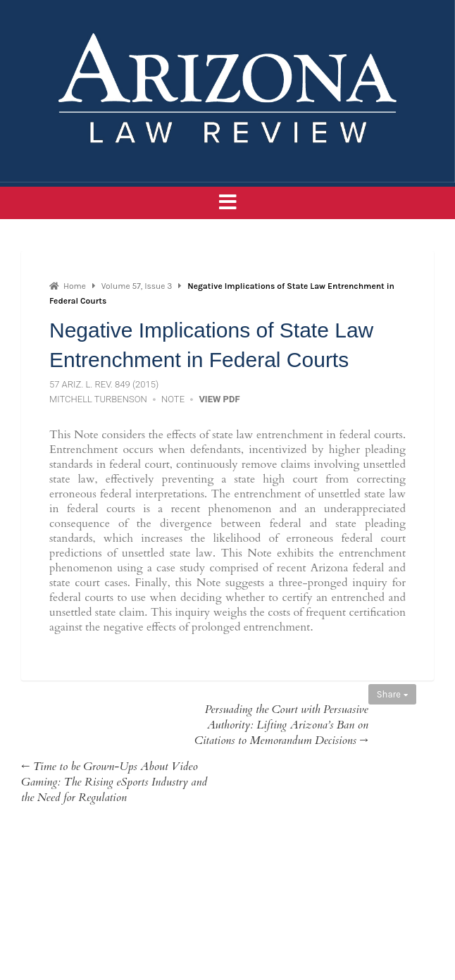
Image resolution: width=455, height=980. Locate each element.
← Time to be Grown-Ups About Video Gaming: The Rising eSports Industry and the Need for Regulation (114, 782)
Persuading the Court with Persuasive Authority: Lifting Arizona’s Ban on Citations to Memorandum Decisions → (281, 725)
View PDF (219, 399)
